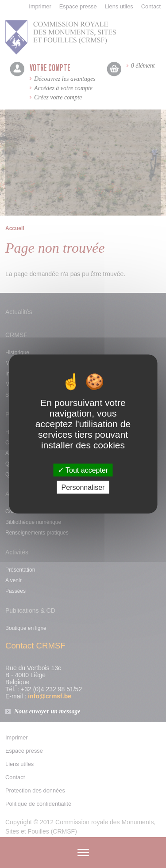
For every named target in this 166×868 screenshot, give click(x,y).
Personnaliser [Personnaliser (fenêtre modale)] (83, 487)
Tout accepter (83, 470)
